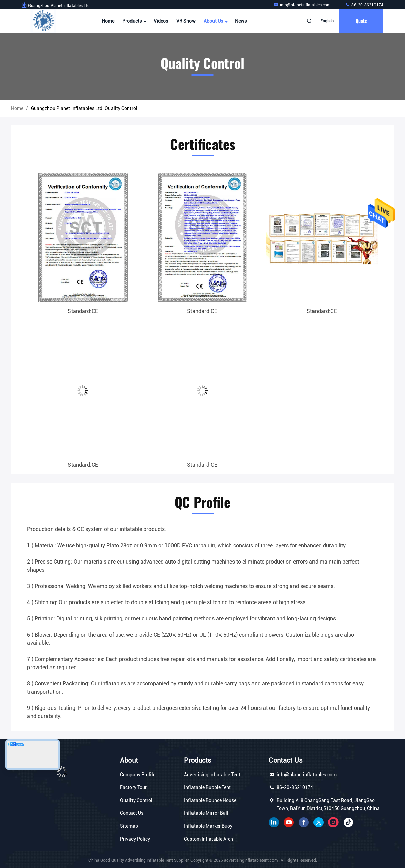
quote (361, 21)
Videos (161, 21)
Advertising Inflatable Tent (212, 775)
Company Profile (138, 775)
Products (134, 21)
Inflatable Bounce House (210, 800)
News (241, 21)
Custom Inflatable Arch (209, 839)
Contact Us (132, 813)
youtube (289, 822)
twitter (319, 822)
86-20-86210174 (364, 5)
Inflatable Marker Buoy (208, 826)
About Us (215, 21)
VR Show (186, 21)
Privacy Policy (135, 839)
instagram (333, 822)
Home (108, 21)
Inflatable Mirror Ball (206, 813)
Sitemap (129, 826)
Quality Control (136, 800)
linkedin (274, 822)
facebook (304, 822)
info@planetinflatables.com (302, 5)
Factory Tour (133, 787)
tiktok (348, 822)
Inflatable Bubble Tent (207, 787)
